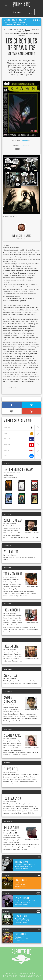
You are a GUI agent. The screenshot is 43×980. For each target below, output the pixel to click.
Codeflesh (24, 755)
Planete (22, 4)
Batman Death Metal (22, 806)
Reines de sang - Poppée (11, 618)
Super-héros (22, 35)
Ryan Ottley (10, 676)
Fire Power (12, 528)
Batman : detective (20, 716)
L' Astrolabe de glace (32, 629)
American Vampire (14, 707)
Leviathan (6, 712)
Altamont (6, 743)
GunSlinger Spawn (14, 589)
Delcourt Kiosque (22, 32)
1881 (20, 661)
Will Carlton (11, 552)
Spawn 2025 (15, 580)
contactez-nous (25, 974)
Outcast (6, 537)
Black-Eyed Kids (8, 716)
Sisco (29, 779)
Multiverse (7, 533)
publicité (8, 976)
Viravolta (11, 777)
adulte (15, 33)
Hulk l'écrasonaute (24, 681)
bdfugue (19, 445)
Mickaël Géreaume (23, 236)
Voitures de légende (21, 779)
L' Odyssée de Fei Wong (22, 777)
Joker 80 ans (28, 811)
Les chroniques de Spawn (18, 470)
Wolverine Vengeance (10, 835)
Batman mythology (17, 811)
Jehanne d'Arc (15, 775)
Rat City (12, 804)
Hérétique (6, 741)
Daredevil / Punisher (31, 719)
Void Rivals (7, 526)
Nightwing (31, 813)
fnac (19, 434)
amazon (19, 428)
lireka (19, 456)
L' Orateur (13, 623)
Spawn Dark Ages (14, 596)
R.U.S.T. (12, 629)
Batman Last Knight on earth (19, 813)
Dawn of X (6, 709)
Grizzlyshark (14, 681)
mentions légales (35, 976)
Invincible (17, 537)
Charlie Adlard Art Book (10, 752)
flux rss (37, 974)
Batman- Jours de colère (28, 714)
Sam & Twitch (18, 656)
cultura (19, 439)
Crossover (14, 533)
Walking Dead (16, 535)
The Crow (13, 743)
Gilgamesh (7, 775)
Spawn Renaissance (16, 582)
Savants (6, 629)
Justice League (14, 712)
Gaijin (5, 661)
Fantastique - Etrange (32, 33)
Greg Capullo (11, 828)
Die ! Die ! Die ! (25, 537)
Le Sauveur (24, 596)
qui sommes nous (9, 974)
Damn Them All (15, 741)
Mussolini (10, 625)
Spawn (11, 537)
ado (11, 33)
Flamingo (15, 661)
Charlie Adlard (12, 735)
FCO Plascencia (12, 798)
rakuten (19, 450)
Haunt (9, 535)
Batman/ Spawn (8, 591)
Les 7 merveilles (20, 629)
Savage (29, 752)
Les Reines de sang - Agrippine (12, 616)
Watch (9, 661)
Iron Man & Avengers (10, 719)
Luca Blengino (12, 610)
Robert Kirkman (13, 520)
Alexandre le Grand (29, 627)
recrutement (20, 976)
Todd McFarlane (13, 574)
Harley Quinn (22, 752)
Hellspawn (6, 582)
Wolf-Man (14, 526)
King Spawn (7, 580)
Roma (16, 654)
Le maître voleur (35, 537)
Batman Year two (21, 593)
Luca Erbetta (11, 646)
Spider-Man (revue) (32, 716)
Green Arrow (21, 719)
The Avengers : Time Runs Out (12, 721)
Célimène (6, 782)
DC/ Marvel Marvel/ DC (10, 833)
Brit (20, 683)
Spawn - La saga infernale (16, 557)
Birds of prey (12, 745)
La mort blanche (16, 755)
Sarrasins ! (7, 632)
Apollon (6, 652)
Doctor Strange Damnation (11, 714)
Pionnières (19, 627)
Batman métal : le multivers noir (20, 808)
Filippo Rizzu (11, 769)
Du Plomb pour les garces (27, 782)
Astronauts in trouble (16, 750)
